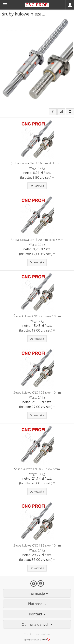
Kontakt (37, 614)
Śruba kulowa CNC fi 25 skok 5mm (37, 469)
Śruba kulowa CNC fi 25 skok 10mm (37, 392)
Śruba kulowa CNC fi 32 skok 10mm (37, 545)
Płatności (37, 604)
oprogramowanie (37, 640)
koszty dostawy (43, 634)
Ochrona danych (37, 624)
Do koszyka (37, 186)
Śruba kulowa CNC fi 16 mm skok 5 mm (37, 163)
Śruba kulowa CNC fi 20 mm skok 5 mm (37, 240)
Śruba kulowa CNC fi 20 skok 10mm (37, 316)
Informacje (37, 593)
